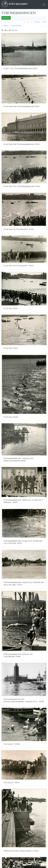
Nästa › (37, 24)
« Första (6, 24)
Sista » (45, 24)
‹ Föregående (16, 24)
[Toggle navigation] (44, 5)
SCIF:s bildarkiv (15, 4)
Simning (6, 18)
